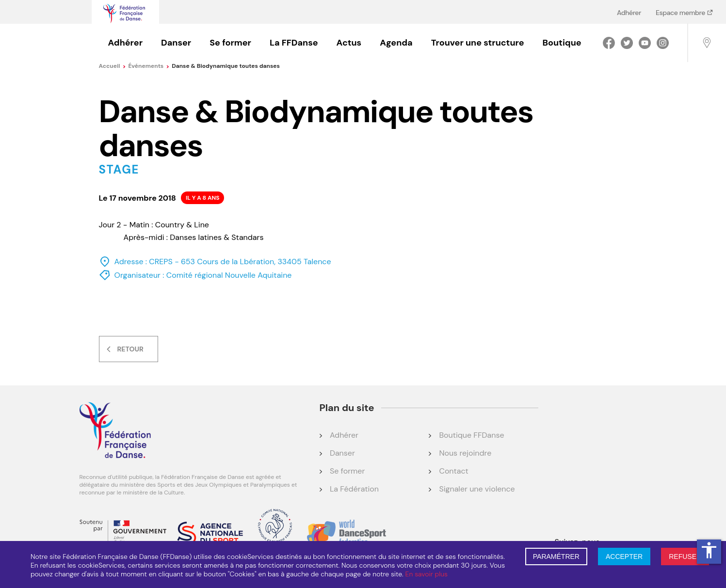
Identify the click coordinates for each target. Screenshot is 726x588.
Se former (230, 43)
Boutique (562, 43)
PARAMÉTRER (556, 556)
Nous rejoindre (465, 453)
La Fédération (354, 489)
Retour (130, 349)
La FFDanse (294, 43)
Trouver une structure (478, 43)
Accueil (113, 66)
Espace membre (681, 12)
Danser (176, 43)
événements (149, 66)
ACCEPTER (624, 556)
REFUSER (685, 556)
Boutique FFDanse (471, 435)
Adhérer (629, 12)
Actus (349, 43)
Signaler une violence (477, 489)
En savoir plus (427, 574)
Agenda (396, 43)
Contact (453, 471)
